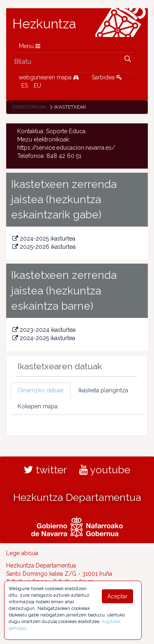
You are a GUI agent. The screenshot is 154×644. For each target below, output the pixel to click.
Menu (30, 46)
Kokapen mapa (38, 406)
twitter (45, 470)
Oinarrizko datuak (41, 390)
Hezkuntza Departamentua (77, 497)
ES (25, 86)
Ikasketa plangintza (103, 390)
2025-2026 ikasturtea (44, 247)
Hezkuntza (44, 24)
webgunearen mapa (49, 77)
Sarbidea (107, 77)
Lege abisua (22, 553)
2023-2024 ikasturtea (44, 330)
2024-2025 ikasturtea (44, 239)
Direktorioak (30, 107)
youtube (105, 470)
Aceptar (117, 596)
